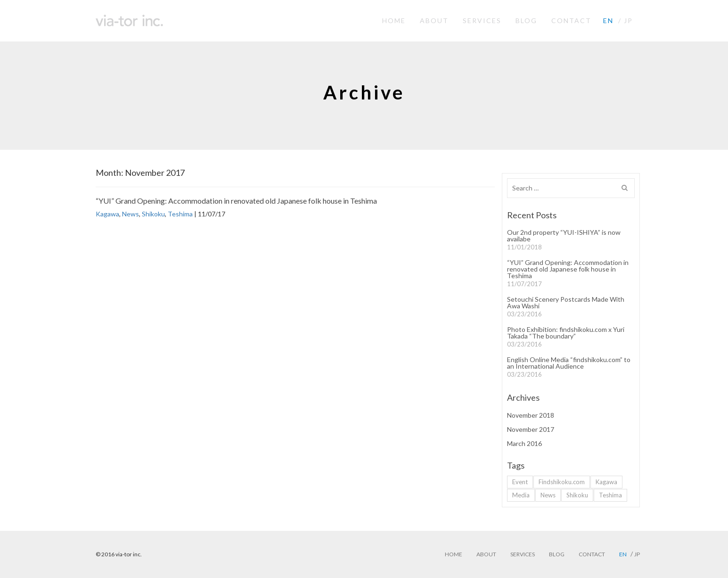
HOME (394, 21)
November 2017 (531, 429)
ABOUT (434, 21)
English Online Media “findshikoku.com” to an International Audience (569, 363)
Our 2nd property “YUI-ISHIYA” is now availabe (564, 236)
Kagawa (107, 214)
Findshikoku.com (562, 482)
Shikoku (153, 214)
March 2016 (524, 444)
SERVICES (482, 21)
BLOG (526, 21)
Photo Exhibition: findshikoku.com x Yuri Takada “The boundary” (566, 333)
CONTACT (571, 21)
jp (628, 21)
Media (521, 495)
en (608, 21)
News (131, 214)
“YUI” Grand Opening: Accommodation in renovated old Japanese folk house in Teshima (236, 201)
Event (520, 482)
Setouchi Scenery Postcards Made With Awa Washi (566, 303)
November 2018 (531, 415)
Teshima (180, 214)
